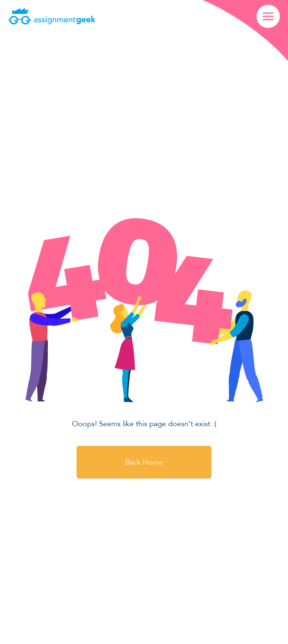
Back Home (144, 462)
